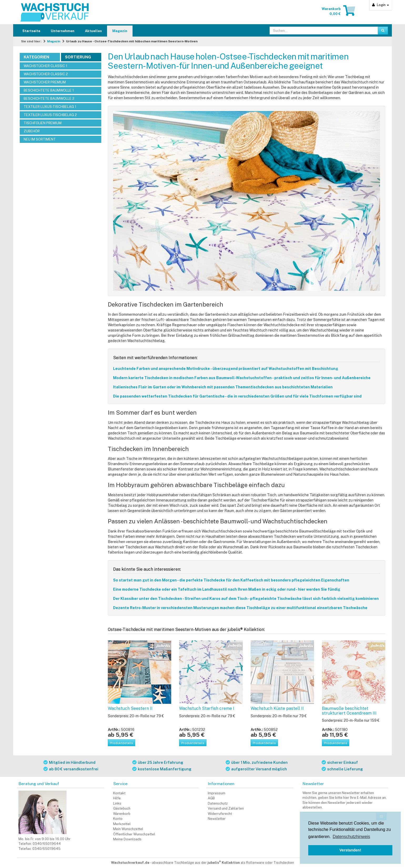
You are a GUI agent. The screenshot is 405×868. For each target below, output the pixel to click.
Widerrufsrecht (220, 814)
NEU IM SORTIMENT (40, 139)
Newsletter (217, 819)
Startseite (31, 31)
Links (117, 803)
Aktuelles (93, 31)
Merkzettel (122, 824)
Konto (118, 819)
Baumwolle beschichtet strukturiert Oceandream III (349, 711)
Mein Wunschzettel (128, 829)
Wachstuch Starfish (207, 708)
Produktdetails (121, 743)
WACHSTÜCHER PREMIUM (45, 82)
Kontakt (119, 793)
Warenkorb (122, 814)
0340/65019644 (47, 844)
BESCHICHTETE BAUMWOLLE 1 (49, 90)
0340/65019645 (46, 849)
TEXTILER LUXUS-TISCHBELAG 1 (50, 107)
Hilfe (117, 798)
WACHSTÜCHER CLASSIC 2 (46, 74)
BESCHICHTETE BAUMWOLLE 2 (49, 99)
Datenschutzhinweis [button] (351, 837)
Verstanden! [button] (350, 850)
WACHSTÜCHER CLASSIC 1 (45, 66)
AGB (211, 798)
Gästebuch (122, 808)
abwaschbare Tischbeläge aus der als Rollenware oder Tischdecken (223, 863)
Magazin (120, 31)
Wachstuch (130, 708)
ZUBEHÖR (32, 131)
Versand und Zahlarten (226, 808)
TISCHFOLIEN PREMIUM (43, 123)
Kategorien (36, 57)
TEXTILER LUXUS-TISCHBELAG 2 (50, 115)
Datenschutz (218, 803)
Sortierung (78, 57)
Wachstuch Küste (277, 708)
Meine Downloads (127, 839)
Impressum (217, 793)
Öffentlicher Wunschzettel (134, 834)
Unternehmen (63, 31)
